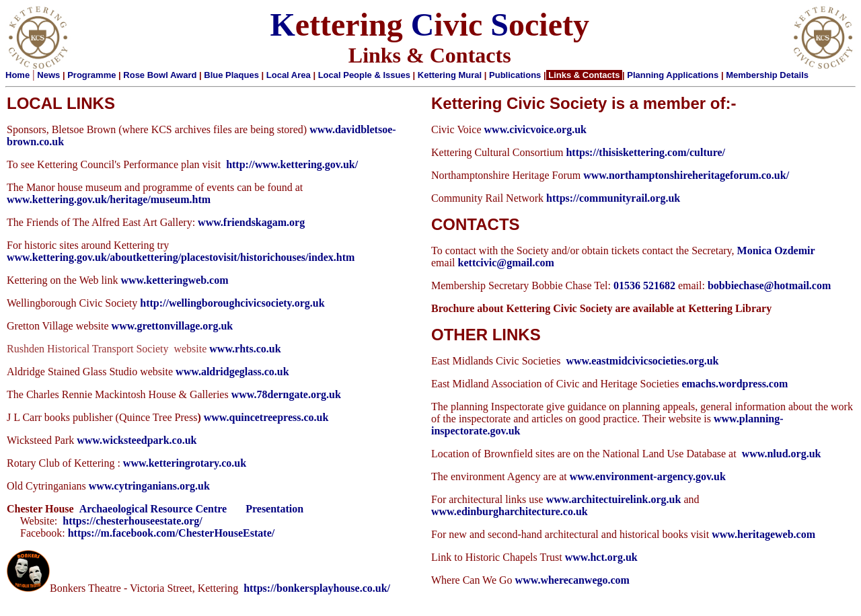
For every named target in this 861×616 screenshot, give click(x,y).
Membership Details (767, 75)
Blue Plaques (231, 75)
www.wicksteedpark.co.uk (137, 440)
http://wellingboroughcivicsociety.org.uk (232, 303)
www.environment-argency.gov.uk (648, 476)
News (48, 75)
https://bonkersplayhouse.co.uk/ (317, 588)
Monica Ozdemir (776, 251)
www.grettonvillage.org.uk (173, 326)
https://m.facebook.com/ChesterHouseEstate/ (172, 533)
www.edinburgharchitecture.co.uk (510, 511)
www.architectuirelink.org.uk (614, 499)
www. (188, 372)
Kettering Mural (450, 75)
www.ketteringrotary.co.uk (185, 463)
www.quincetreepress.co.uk (266, 417)
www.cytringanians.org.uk (149, 486)
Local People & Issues (364, 75)
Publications (515, 75)
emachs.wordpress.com (735, 384)
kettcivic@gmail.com (506, 263)
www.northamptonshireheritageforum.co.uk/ (686, 175)
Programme (91, 75)
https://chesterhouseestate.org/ (133, 521)
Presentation (274, 509)
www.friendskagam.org (251, 222)
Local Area (289, 75)
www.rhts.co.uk (245, 349)
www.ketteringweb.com (175, 280)
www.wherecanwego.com (572, 580)
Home (17, 75)
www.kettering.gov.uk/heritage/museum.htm (109, 199)
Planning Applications (673, 75)
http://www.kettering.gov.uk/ (292, 164)
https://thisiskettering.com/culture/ (645, 152)
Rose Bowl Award (160, 75)
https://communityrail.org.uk (613, 198)
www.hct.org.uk (601, 557)
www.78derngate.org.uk (286, 394)
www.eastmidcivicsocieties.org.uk (642, 361)
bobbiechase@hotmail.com (769, 285)
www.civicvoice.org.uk (535, 129)
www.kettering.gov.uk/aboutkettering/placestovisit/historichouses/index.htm (181, 257)
